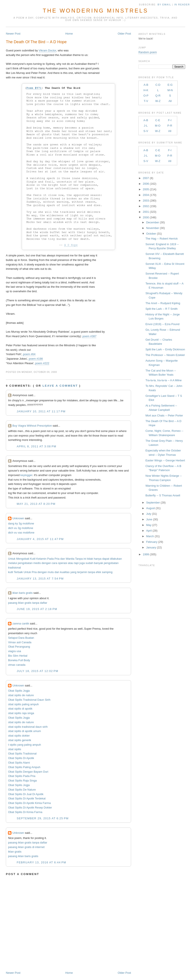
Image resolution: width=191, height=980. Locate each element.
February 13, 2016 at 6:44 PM (41, 862)
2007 (146, 178)
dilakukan (116, 559)
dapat (106, 559)
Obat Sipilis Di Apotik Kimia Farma (29, 803)
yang (73, 572)
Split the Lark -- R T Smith (162, 309)
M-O (158, 126)
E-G (170, 85)
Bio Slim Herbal (18, 656)
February (152, 542)
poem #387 (89, 336)
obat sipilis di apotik (20, 709)
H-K (146, 90)
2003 (146, 201)
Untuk (12, 559)
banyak (99, 563)
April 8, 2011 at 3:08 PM (36, 446)
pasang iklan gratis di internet (26, 847)
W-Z (158, 101)
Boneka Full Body (19, 660)
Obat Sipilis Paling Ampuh (24, 767)
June (149, 519)
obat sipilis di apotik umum (24, 731)
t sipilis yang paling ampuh (24, 745)
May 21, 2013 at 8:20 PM (36, 504)
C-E (158, 120)
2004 (146, 195)
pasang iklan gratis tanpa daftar (27, 603)
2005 (146, 189)
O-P (146, 96)
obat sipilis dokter (19, 736)
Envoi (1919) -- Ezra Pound (163, 324)
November (153, 228)
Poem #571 (34, 88)
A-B (146, 85)
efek (98, 572)
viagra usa (14, 651)
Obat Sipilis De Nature (22, 790)
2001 (146, 212)
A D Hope (71, 245)
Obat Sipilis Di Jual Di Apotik (26, 794)
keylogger (26, 475)
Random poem (148, 52)
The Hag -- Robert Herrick (162, 239)
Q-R (158, 96)
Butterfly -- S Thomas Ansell (163, 495)
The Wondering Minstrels (95, 11)
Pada (50, 559)
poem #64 (29, 354)
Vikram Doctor (47, 50)
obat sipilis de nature (21, 695)
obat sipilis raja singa (21, 713)
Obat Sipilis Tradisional (22, 754)
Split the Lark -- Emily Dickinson (165, 349)
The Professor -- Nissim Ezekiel (165, 355)
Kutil (33, 559)
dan (63, 559)
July (149, 514)
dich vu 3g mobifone (20, 528)
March (150, 536)
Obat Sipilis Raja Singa (22, 781)
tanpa (92, 572)
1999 (146, 554)
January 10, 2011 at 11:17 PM (41, 411)
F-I (170, 120)
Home (69, 34)
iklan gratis (15, 852)
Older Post (124, 34)
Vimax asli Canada (20, 642)
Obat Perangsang (19, 647)
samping (107, 572)
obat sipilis (15, 749)
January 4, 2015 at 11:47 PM (40, 539)
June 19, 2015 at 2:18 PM (37, 609)
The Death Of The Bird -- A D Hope (36, 42)
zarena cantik (21, 623)
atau (71, 563)
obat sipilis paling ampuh (23, 704)
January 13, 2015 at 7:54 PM (40, 579)
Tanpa (79, 559)
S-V (146, 131)
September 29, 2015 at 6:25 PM (43, 818)
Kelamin (41, 559)
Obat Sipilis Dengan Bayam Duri (28, 772)
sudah (89, 563)
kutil (10, 572)
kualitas (65, 572)
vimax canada (17, 665)
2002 (146, 206)
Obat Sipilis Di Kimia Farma (25, 812)
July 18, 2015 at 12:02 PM (37, 671)
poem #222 (42, 363)
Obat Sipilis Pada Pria (22, 776)
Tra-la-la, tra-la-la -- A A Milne (164, 380)
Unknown (18, 518)
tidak (90, 559)
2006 (146, 184)
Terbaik (18, 572)
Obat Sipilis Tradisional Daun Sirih (29, 700)
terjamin (82, 572)
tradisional (14, 568)
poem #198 (36, 359)
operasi (63, 563)
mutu (51, 572)
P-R (170, 126)
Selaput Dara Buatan (21, 638)
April (149, 531)
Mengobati (23, 559)
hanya (98, 559)
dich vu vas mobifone (21, 533)
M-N (170, 90)
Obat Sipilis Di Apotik (21, 758)
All (170, 101)
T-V (146, 101)
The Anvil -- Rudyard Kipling (163, 303)
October (151, 234)
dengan (46, 563)
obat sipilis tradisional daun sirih (28, 727)
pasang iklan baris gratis (23, 856)
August (150, 508)
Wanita (70, 559)
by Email (164, 5)
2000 (146, 217)
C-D (158, 85)
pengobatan (25, 563)
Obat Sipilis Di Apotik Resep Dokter (30, 808)
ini (85, 559)
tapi (76, 563)
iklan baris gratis (22, 593)
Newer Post (13, 34)
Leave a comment (60, 386)
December (153, 222)
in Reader (183, 5)
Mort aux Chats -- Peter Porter (164, 415)
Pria (57, 559)
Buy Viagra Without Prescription (32, 426)
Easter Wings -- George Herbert (165, 460)
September (153, 503)
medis (37, 563)
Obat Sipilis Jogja (19, 691)
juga (82, 563)
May (149, 525)
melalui (12, 563)
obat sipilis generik (20, 740)
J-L (146, 126)
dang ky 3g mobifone (21, 523)
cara (54, 563)
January (151, 547)
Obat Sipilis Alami (19, 763)
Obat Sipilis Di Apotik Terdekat (27, 798)
